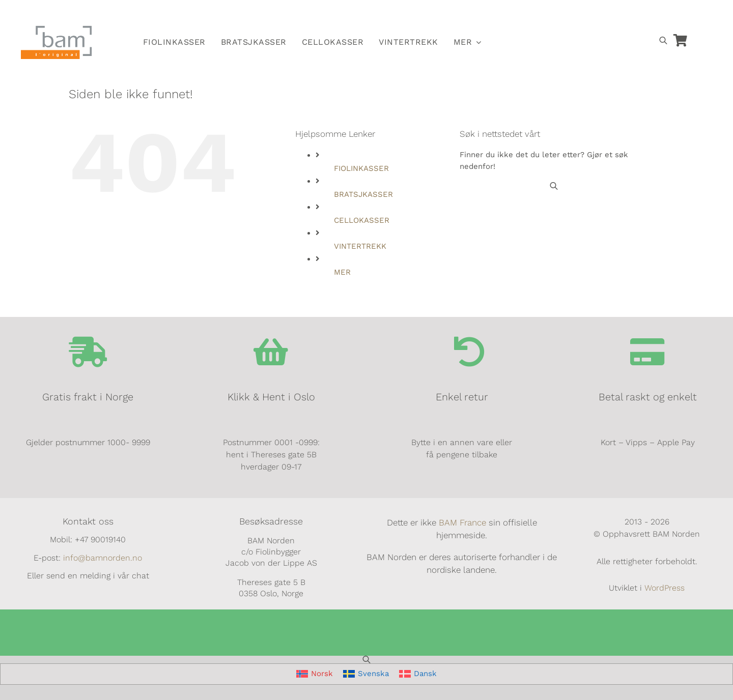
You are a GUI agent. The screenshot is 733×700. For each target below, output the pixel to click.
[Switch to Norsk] (535, 13)
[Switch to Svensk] (558, 13)
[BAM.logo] (57, 29)
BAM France (462, 522)
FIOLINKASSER (361, 168)
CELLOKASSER (362, 220)
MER (342, 272)
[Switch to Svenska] (366, 674)
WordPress (665, 588)
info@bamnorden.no (103, 558)
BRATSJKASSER (363, 194)
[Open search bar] (663, 40)
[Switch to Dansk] (582, 13)
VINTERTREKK (360, 246)
